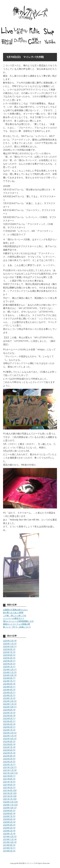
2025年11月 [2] (10, 644)
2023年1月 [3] (9, 730)
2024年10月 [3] (10, 675)
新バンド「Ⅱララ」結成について (17, 627)
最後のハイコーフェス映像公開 (16, 624)
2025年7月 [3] (9, 652)
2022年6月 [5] (9, 750)
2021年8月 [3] (9, 779)
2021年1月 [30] (10, 799)
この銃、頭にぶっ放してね (15, 615)
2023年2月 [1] (9, 727)
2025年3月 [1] (9, 661)
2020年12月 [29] (10, 802)
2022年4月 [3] (9, 756)
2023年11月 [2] (10, 704)
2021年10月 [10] (10, 773)
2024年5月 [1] (9, 687)
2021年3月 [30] (10, 793)
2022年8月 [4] (9, 744)
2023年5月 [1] (9, 718)
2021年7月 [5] (9, 782)
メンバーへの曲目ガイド (14, 618)
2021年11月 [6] (10, 770)
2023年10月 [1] (10, 707)
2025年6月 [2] (9, 655)
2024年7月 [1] (9, 681)
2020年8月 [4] (9, 813)
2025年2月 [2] (9, 664)
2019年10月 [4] (10, 842)
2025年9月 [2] (9, 649)
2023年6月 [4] (9, 715)
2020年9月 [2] (9, 811)
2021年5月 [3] (9, 787)
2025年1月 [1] (9, 667)
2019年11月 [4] (10, 839)
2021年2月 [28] (10, 796)
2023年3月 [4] (9, 724)
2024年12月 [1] (10, 669)
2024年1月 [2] (9, 698)
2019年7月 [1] (9, 848)
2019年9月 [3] (9, 845)
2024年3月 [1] (9, 692)
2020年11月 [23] (10, 805)
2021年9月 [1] (9, 776)
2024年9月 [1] (9, 678)
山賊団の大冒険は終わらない (16, 610)
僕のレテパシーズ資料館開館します (18, 621)
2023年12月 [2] (10, 701)
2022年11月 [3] (10, 736)
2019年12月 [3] (10, 836)
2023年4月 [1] (9, 721)
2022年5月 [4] (9, 753)
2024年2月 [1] (9, 695)
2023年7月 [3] (9, 713)
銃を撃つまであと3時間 (13, 612)
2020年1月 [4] (9, 834)
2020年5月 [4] (9, 822)
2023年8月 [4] (9, 710)
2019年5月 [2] (9, 851)
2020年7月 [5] (9, 816)
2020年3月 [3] (9, 828)
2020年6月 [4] (9, 819)
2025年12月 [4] (10, 641)
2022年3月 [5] (9, 759)
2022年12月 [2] (10, 733)
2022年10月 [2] (10, 739)
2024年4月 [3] (9, 690)
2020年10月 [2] (10, 808)
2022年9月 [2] (9, 741)
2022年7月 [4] (9, 747)
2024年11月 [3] (10, 672)
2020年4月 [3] (9, 825)
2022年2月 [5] (9, 762)
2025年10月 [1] (10, 646)
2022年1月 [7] (9, 764)
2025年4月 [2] (9, 658)
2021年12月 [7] (10, 767)
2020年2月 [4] (9, 831)
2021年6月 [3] (9, 785)
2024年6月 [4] (9, 684)
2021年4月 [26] (10, 790)
